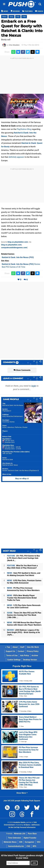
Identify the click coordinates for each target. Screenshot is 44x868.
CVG (28, 846)
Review (21, 264)
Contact (21, 651)
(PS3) (18, 257)
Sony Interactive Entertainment (12, 416)
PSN (24, 17)
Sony (11, 17)
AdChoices (35, 825)
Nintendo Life (20, 834)
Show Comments (22, 370)
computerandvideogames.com (14, 248)
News (4, 17)
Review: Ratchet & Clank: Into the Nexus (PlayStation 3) (21, 470)
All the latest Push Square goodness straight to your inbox (22, 857)
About (15, 647)
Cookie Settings (14, 660)
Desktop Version (30, 660)
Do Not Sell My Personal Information (22, 827)
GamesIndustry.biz (16, 846)
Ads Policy (25, 655)
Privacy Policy (33, 651)
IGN (21, 842)
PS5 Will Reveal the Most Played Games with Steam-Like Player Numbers (24, 624)
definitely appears (16, 157)
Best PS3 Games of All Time (13, 267)
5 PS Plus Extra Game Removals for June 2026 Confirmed (24, 606)
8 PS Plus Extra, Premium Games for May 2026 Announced (24, 582)
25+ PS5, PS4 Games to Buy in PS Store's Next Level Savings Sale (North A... (23, 558)
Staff (22, 647)
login (34, 386)
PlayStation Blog (24, 129)
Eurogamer (30, 842)
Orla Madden (14, 45)
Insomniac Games (8, 422)
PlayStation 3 (7, 411)
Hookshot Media (19, 822)
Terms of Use (12, 655)
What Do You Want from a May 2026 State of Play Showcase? (22, 567)
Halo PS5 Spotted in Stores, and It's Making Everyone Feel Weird (24, 574)
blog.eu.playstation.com (11, 245)
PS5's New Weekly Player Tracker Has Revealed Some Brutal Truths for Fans (22, 598)
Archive (35, 655)
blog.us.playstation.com (18, 242)
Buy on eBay (22, 479)
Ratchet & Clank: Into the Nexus (13, 405)
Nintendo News (10, 842)
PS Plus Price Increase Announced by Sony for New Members (23, 589)
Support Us (10, 651)
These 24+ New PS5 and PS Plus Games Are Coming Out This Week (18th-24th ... (24, 615)
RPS (34, 846)
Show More (22, 793)
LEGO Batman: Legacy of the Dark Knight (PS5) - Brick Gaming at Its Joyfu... (23, 632)
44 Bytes (27, 825)
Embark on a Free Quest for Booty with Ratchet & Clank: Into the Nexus (22, 28)
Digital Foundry (30, 838)
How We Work (33, 647)
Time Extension (14, 838)
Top (8, 647)
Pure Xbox (32, 834)
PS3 (18, 17)
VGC (39, 842)
